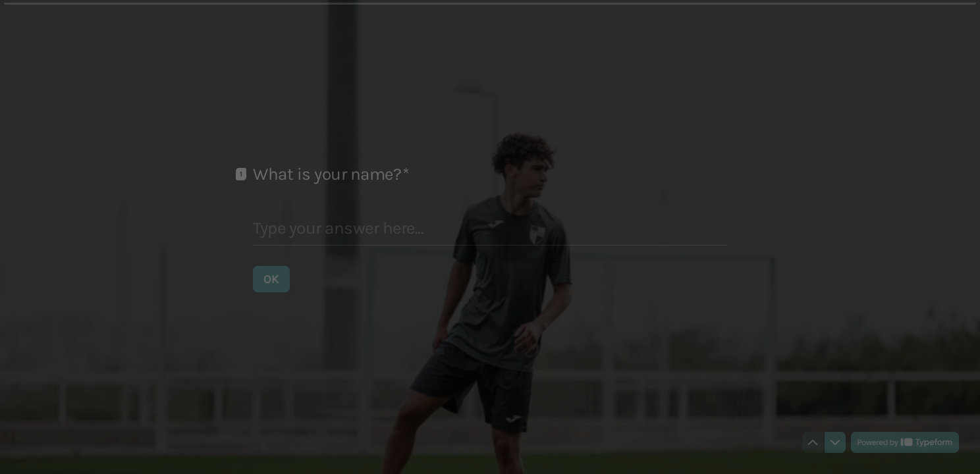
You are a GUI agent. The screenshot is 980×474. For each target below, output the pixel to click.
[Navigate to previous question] (813, 442)
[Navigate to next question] (835, 442)
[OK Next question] (271, 278)
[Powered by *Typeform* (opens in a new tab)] (905, 442)
